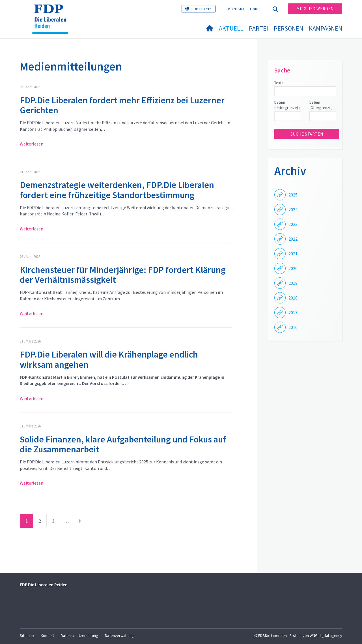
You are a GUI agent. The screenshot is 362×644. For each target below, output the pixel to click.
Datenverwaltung (119, 636)
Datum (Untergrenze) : (287, 105)
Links (255, 9)
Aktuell (231, 28)
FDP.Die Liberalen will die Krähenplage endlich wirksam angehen (109, 359)
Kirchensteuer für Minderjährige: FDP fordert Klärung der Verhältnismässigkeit (123, 275)
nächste (80, 522)
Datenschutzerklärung (79, 636)
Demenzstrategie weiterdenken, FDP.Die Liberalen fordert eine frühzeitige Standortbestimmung (117, 190)
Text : (279, 83)
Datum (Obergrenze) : (322, 105)
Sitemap (27, 636)
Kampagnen (326, 28)
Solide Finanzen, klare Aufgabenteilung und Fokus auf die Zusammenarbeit (123, 444)
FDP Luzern (202, 9)
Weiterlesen (32, 144)
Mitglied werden (315, 9)
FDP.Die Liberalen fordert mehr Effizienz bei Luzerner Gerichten (122, 105)
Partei (258, 28)
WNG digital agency (326, 636)
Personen (288, 28)
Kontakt (236, 9)
